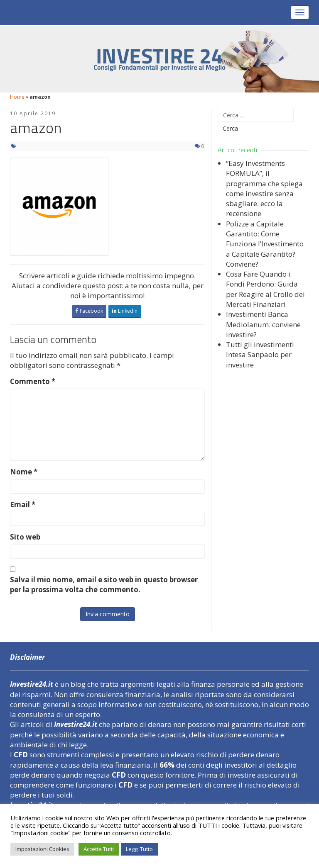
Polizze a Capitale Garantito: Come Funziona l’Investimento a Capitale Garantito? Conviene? (265, 244)
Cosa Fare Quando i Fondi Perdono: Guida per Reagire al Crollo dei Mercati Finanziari (265, 289)
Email (23, 505)
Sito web (25, 537)
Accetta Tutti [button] (99, 849)
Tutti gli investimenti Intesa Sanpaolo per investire (260, 355)
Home (17, 97)
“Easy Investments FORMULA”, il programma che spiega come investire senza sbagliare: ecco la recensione (264, 188)
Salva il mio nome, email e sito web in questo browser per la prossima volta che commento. (104, 585)
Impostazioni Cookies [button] (42, 849)
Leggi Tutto (139, 849)
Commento (33, 381)
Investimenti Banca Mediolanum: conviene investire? (263, 324)
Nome (24, 472)
